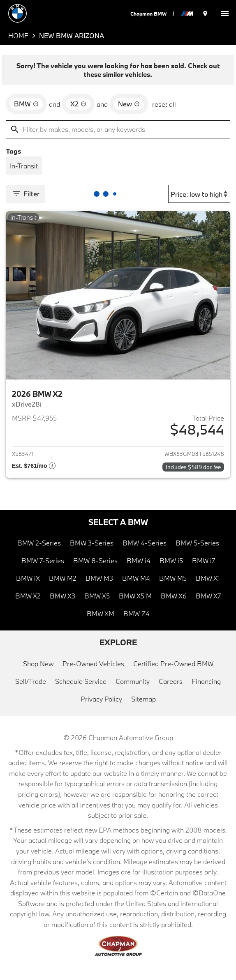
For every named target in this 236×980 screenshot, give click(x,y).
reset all (164, 104)
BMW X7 (208, 596)
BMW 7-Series (43, 560)
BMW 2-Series (39, 543)
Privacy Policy (101, 699)
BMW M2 (63, 578)
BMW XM (101, 613)
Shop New (38, 664)
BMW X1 (208, 578)
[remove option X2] (78, 104)
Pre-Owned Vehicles (93, 664)
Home (18, 36)
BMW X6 (174, 596)
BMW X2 (28, 596)
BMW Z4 (137, 613)
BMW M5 (173, 578)
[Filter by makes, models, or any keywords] (118, 129)
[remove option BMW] (26, 104)
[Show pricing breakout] (34, 467)
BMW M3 (99, 578)
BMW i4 (139, 560)
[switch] (225, 13)
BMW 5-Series (197, 543)
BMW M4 (136, 578)
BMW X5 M (135, 596)
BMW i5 (171, 560)
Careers (171, 681)
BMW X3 (62, 596)
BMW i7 (204, 560)
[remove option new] (129, 104)
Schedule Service (81, 681)
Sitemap (143, 699)
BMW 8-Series (95, 560)
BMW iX (28, 578)
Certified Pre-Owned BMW (173, 664)
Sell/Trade (31, 681)
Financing (206, 681)
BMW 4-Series (145, 543)
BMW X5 (97, 596)
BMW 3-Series (92, 543)
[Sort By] (199, 194)
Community (133, 681)
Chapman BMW (148, 14)
